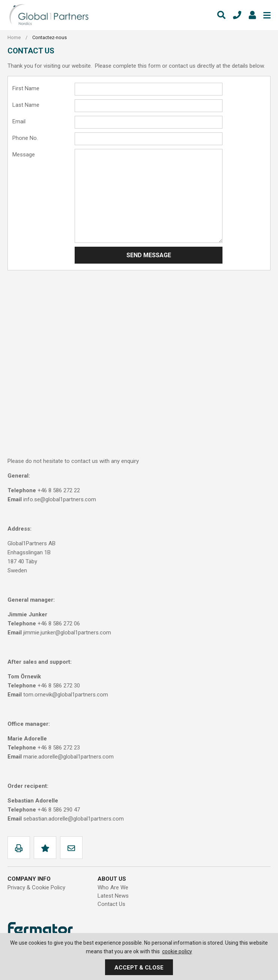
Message (24, 155)
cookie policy (177, 951)
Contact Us (111, 904)
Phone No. (25, 138)
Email (19, 121)
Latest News (113, 896)
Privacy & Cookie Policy (36, 887)
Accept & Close (139, 968)
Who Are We (113, 887)
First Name (26, 88)
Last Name (26, 105)
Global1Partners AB (49, 15)
